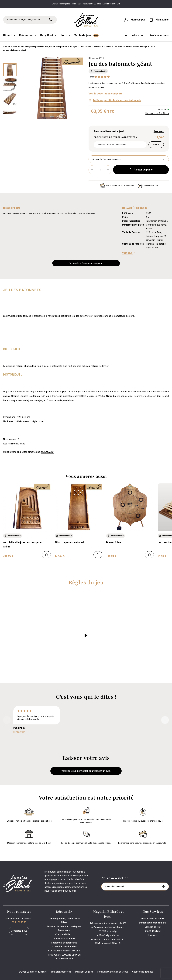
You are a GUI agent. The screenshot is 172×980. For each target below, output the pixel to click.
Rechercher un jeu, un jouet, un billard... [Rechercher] (24, 20)
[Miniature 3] (10, 113)
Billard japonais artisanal (69, 542)
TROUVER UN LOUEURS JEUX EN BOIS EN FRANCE (64, 957)
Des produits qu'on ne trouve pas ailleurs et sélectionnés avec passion (86, 814)
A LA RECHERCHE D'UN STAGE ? (64, 951)
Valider (156, 145)
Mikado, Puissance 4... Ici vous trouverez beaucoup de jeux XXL (124, 47)
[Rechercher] (51, 20)
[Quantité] (100, 170)
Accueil (7, 47)
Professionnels (159, 35)
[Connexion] (134, 20)
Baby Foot (48, 35)
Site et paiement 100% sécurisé (117, 186)
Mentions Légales (84, 972)
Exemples (159, 131)
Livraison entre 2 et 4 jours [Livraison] (157, 113)
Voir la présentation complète (86, 263)
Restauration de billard (153, 919)
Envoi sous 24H (148, 186)
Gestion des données (143, 972)
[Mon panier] (159, 20)
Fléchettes (28, 35)
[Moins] (92, 170)
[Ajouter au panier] (46, 555)
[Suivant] (10, 117)
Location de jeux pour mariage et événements (64, 928)
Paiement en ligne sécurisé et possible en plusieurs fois (143, 837)
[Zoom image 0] (52, 88)
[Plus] (108, 170)
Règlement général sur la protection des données (64, 945)
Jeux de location (134, 35)
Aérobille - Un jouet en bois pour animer (23, 545)
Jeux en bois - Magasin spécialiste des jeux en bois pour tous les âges (45, 47)
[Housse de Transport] (129, 159)
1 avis (91, 77)
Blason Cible (114, 542)
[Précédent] (10, 59)
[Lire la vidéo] (86, 635)
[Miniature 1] (10, 84)
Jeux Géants (86, 47)
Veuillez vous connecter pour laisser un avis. (86, 771)
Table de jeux (87, 35)
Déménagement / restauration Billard (64, 920)
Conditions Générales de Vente (113, 972)
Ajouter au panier (141, 170)
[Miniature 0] (10, 70)
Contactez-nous (19, 931)
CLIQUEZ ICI (48, 452)
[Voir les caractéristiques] (129, 253)
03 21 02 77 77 (19, 922)
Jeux (66, 35)
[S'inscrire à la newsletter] (163, 886)
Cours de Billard (64, 934)
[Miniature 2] (10, 99)
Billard (9, 35)
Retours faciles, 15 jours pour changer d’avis (143, 814)
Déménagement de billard (153, 923)
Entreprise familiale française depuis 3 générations (29, 814)
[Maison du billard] (86, 20)
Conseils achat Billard (64, 939)
